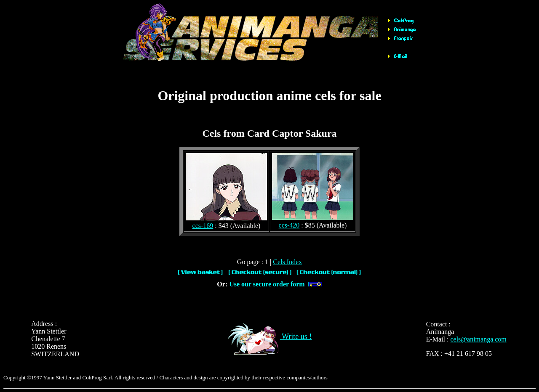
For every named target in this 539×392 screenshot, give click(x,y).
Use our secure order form (267, 284)
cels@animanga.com (478, 339)
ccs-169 (203, 226)
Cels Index (287, 262)
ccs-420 (289, 225)
